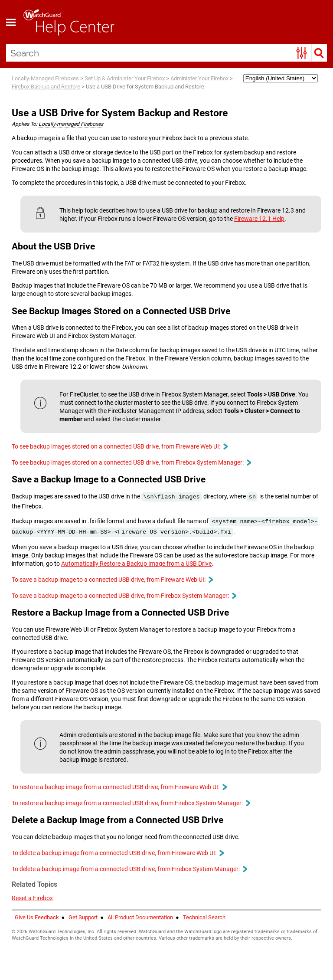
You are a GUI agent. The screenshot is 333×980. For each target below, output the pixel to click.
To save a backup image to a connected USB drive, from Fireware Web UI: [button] (112, 580)
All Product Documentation (140, 917)
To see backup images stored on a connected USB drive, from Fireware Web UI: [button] (119, 446)
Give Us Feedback (37, 917)
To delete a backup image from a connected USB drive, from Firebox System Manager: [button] (129, 869)
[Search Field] (167, 53)
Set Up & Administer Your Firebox (125, 78)
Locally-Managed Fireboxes (45, 78)
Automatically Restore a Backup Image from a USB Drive (136, 564)
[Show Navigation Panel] (11, 22)
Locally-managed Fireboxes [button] (71, 124)
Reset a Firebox (32, 898)
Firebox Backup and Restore (46, 87)
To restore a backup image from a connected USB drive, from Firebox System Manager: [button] (131, 803)
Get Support (83, 917)
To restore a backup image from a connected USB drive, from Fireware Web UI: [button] (119, 787)
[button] (302, 53)
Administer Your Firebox (199, 78)
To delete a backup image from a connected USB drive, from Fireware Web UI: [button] (118, 853)
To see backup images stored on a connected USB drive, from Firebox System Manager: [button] (131, 462)
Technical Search (204, 917)
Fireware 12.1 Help (259, 219)
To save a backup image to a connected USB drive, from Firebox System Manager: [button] (124, 596)
